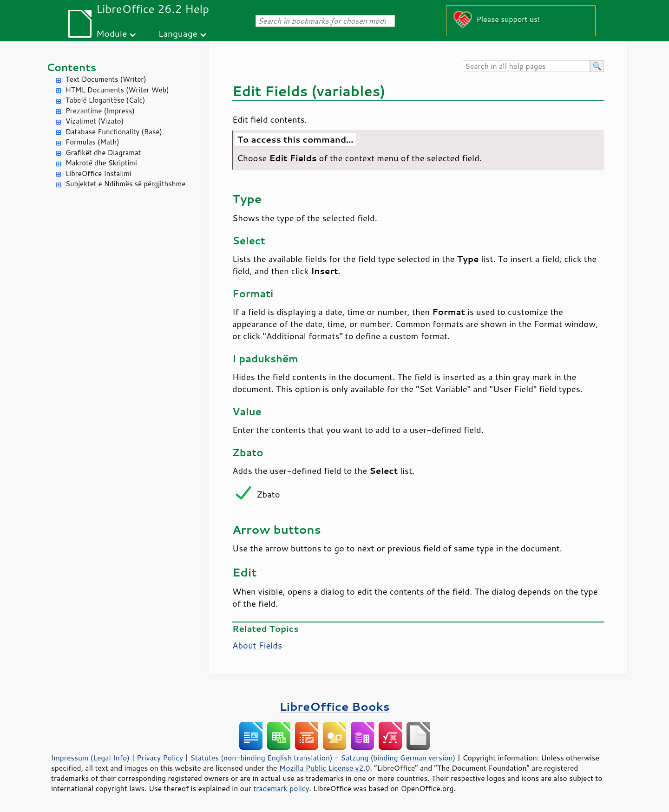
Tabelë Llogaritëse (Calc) (105, 100)
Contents (71, 67)
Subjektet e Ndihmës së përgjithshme (125, 184)
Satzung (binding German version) (398, 758)
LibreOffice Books (334, 706)
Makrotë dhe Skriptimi (101, 163)
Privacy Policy (160, 758)
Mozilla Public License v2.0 (325, 768)
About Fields (257, 645)
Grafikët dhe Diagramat (103, 153)
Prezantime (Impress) (100, 111)
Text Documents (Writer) (106, 79)
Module (111, 33)
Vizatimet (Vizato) (95, 121)
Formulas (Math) (92, 142)
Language (178, 33)
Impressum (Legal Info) (90, 758)
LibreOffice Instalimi (98, 174)
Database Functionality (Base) (114, 132)
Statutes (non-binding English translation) (261, 758)
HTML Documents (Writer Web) (117, 90)
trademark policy (281, 788)
